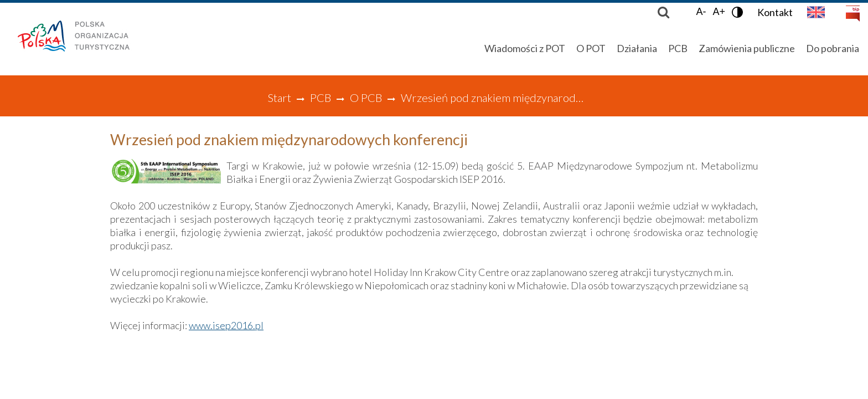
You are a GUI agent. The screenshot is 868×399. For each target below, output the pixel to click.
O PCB (366, 98)
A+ (719, 12)
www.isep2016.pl (226, 325)
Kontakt (775, 12)
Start (279, 98)
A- (701, 12)
